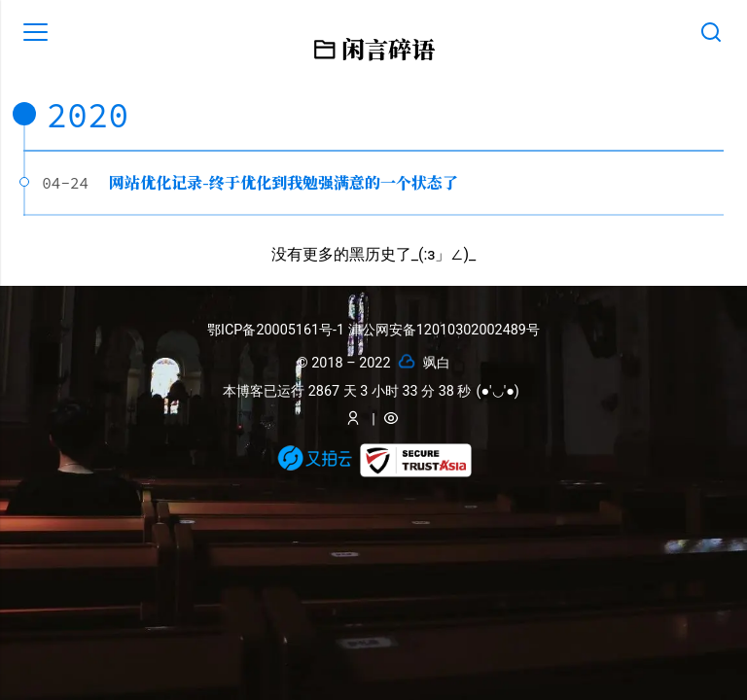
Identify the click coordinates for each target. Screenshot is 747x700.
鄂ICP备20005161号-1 (278, 330)
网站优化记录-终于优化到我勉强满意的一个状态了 (284, 182)
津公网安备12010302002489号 (444, 330)
